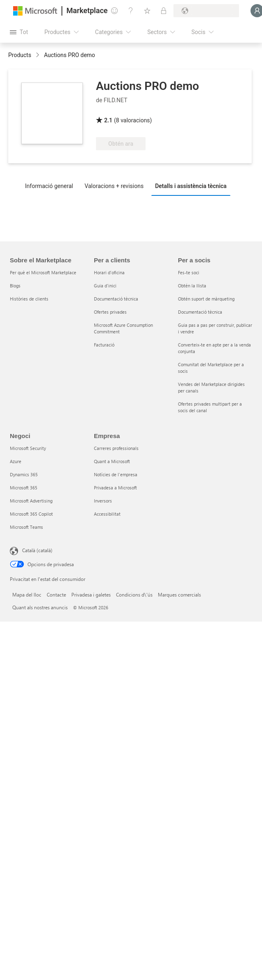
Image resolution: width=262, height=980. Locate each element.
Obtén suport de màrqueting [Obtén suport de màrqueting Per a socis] (206, 299)
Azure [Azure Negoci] (16, 461)
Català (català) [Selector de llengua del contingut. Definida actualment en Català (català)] (37, 550)
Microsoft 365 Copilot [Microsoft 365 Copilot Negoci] (31, 514)
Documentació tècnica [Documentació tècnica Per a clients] (116, 299)
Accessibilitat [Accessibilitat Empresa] (107, 514)
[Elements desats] (147, 11)
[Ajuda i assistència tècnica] (131, 11)
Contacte (56, 594)
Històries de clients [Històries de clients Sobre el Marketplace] (29, 299)
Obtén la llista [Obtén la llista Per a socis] (192, 286)
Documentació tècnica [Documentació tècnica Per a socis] (200, 312)
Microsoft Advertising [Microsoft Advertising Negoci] (31, 501)
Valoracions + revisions (114, 186)
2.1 (108, 120)
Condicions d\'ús (134, 594)
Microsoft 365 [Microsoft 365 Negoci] (24, 488)
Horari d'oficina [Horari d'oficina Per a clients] (109, 272)
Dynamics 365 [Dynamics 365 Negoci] (24, 474)
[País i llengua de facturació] (206, 11)
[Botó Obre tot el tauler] (19, 32)
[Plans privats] (164, 11)
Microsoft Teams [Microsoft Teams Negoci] (26, 527)
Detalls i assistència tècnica (191, 186)
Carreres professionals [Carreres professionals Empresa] (116, 448)
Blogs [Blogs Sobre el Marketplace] (15, 286)
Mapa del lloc (27, 594)
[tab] (51, 186)
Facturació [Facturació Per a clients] (104, 345)
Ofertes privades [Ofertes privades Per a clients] (110, 312)
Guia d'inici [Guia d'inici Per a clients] (105, 286)
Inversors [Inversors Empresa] (103, 501)
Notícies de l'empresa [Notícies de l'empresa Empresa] (116, 474)
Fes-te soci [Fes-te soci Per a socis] (189, 272)
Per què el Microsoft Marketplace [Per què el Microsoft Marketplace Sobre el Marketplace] (43, 272)
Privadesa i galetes (91, 594)
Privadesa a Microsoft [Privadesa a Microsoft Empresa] (115, 488)
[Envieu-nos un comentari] (114, 11)
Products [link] (20, 55)
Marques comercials (179, 594)
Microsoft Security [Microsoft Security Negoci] (28, 448)
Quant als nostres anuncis (40, 607)
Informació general (49, 186)
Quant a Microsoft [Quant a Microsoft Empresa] (112, 461)
